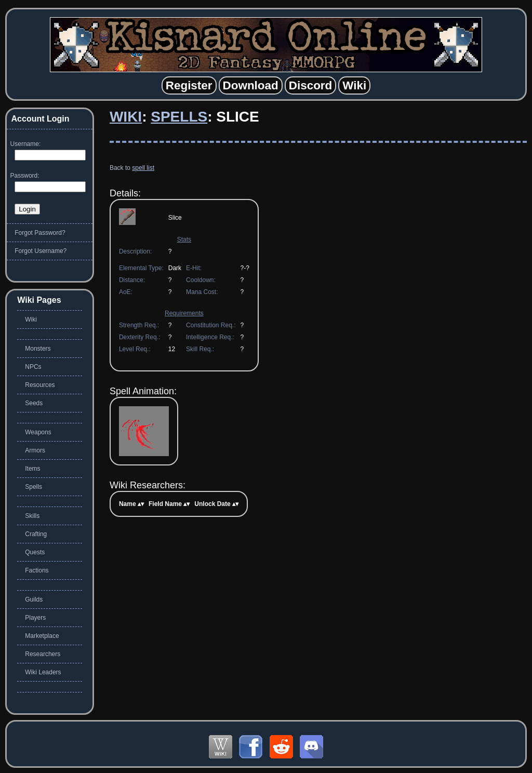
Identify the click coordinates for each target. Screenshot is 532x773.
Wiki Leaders (43, 672)
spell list (143, 168)
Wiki (126, 117)
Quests (35, 552)
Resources (40, 385)
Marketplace (42, 636)
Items (32, 469)
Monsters (38, 349)
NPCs (33, 367)
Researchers (43, 654)
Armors (35, 450)
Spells (179, 117)
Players (35, 618)
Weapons (38, 432)
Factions (37, 570)
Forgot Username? (41, 251)
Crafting (36, 534)
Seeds (34, 403)
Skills (32, 516)
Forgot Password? (40, 233)
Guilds (34, 599)
